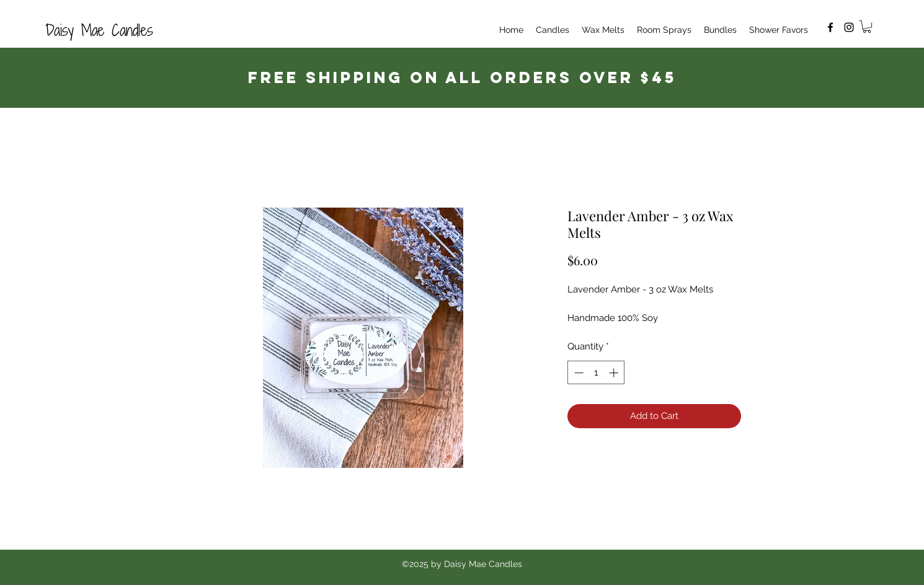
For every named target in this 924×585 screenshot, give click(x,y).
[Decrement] (578, 373)
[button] (867, 27)
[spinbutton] (596, 373)
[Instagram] (849, 27)
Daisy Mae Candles (99, 30)
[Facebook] (830, 27)
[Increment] (615, 373)
